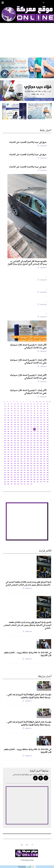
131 (18, 422)
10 (37, 402)
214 (15, 436)
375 (38, 461)
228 (15, 438)
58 (8, 411)
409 (12, 468)
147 (25, 425)
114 (8, 420)
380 (8, 463)
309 (5, 452)
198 (8, 434)
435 (5, 473)
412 (21, 468)
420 (48, 468)
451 (12, 475)
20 (21, 404)
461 (44, 475)
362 (41, 459)
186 (15, 431)
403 (38, 466)
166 (41, 427)
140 (48, 422)
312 (15, 452)
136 (34, 422)
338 (8, 457)
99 (5, 418)
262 (34, 443)
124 (41, 420)
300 (21, 450)
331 (31, 454)
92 (28, 415)
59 (12, 411)
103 (18, 418)
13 (47, 402)
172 (15, 429)
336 (48, 454)
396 (15, 466)
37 (31, 406)
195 (44, 431)
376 (41, 461)
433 (44, 470)
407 (5, 468)
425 (18, 470)
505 (5, 484)
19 (18, 404)
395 (12, 466)
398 (21, 466)
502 (41, 482)
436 (8, 473)
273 (25, 445)
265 (44, 443)
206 (34, 434)
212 (8, 436)
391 (44, 463)
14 (50, 402)
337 (5, 457)
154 (48, 425)
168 (48, 427)
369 (18, 461)
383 (18, 463)
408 (8, 468)
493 (12, 482)
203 (25, 434)
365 (5, 461)
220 (34, 436)
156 (8, 427)
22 (28, 404)
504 (48, 482)
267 (5, 445)
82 (41, 413)
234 (34, 438)
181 (44, 429)
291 (38, 447)
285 (18, 447)
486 (34, 479)
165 (38, 427)
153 (44, 425)
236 (41, 438)
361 (38, 459)
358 (28, 459)
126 (48, 420)
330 (28, 454)
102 (15, 418)
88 (15, 415)
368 (15, 461)
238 (48, 438)
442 (28, 473)
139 (44, 422)
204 (28, 434)
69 (44, 411)
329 (25, 454)
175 (25, 429)
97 (44, 415)
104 (21, 418)
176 (28, 429)
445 (38, 473)
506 (8, 484)
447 (44, 473)
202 (21, 434)
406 (48, 466)
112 (48, 418)
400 (28, 466)
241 (12, 441)
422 (8, 470)
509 (18, 484)
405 (44, 466)
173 (18, 429)
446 (41, 473)
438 (15, 473)
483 (25, 479)
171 (12, 429)
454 (21, 475)
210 (48, 434)
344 (28, 457)
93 (31, 415)
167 (44, 427)
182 (48, 429)
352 (8, 459)
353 (12, 459)
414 (28, 468)
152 (41, 425)
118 (21, 420)
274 (28, 445)
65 (31, 411)
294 (48, 447)
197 (5, 434)
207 (38, 434)
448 (48, 473)
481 (18, 479)
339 (12, 457)
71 (5, 413)
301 (25, 450)
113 (5, 420)
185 (12, 431)
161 (25, 427)
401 (31, 466)
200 (15, 434)
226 (8, 438)
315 (25, 452)
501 (38, 482)
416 (34, 468)
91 (25, 415)
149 (31, 425)
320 (41, 452)
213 (12, 436)
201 (18, 434)
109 (38, 418)
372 (28, 461)
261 (31, 443)
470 (28, 477)
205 (31, 434)
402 (34, 466)
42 (48, 406)
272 (21, 445)
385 (25, 463)
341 (18, 457)
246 (28, 441)
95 (38, 415)
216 (21, 436)
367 (12, 461)
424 (15, 470)
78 (28, 413)
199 (12, 434)
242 (15, 441)
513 (31, 484)
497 (25, 482)
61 (18, 411)
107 (31, 418)
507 (12, 484)
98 (48, 415)
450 (8, 475)
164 (34, 427)
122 (34, 420)
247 (31, 441)
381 (12, 463)
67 (38, 411)
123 (38, 420)
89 (18, 415)
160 (21, 427)
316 (28, 452)
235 (38, 438)
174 (21, 429)
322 (48, 452)
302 (28, 450)
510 (21, 484)
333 (38, 454)
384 (21, 463)
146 (21, 425)
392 (48, 463)
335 (44, 454)
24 (34, 404)
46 (15, 409)
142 (8, 425)
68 (41, 411)
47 (18, 409)
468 (21, 477)
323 (5, 454)
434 (48, 470)
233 (31, 438)
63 (25, 411)
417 (38, 468)
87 (12, 415)
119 (25, 420)
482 (21, 479)
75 (18, 413)
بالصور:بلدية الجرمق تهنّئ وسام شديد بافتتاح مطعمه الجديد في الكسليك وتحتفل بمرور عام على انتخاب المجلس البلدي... (27, 625)
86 (8, 415)
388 (34, 463)
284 (15, 447)
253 (5, 443)
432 (41, 470)
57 (5, 411)
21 (25, 404)
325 (12, 454)
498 (28, 482)
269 (12, 445)
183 (5, 431)
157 (12, 427)
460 (41, 475)
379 (5, 463)
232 (28, 438)
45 (12, 409)
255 (12, 443)
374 (34, 461)
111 (44, 418)
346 (34, 457)
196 (48, 431)
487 (38, 479)
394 (8, 466)
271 (18, 445)
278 (41, 445)
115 (12, 420)
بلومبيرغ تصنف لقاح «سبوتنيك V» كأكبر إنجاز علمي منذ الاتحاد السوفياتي (28, 346)
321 (44, 452)
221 (38, 436)
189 (25, 431)
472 (34, 477)
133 (25, 422)
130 (15, 422)
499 (31, 482)
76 (21, 413)
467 (18, 477)
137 (38, 422)
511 (25, 484)
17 (12, 404)
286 (21, 447)
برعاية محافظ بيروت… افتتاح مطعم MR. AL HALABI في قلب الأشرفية (28, 654)
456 (28, 475)
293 (44, 447)
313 (18, 452)
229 (18, 438)
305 (38, 450)
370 (21, 461)
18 (15, 404)
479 (12, 479)
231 (25, 438)
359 (31, 459)
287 (25, 447)
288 (28, 447)
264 (41, 443)
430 (34, 470)
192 (34, 431)
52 (34, 409)
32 (15, 406)
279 (44, 445)
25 (38, 404)
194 (41, 431)
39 (38, 406)
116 (15, 420)
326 (15, 454)
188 (21, 431)
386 (28, 463)
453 (18, 475)
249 (38, 441)
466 (15, 477)
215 (18, 436)
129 (12, 422)
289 (31, 447)
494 (15, 482)
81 (38, 413)
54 (41, 409)
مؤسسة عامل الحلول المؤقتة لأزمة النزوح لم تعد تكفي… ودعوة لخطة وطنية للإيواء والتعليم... (28, 696)
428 (28, 470)
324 (8, 454)
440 (21, 473)
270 (15, 445)
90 (21, 415)
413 (25, 468)
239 (5, 441)
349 (44, 457)
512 (28, 484)
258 (21, 443)
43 (5, 409)
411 (18, 468)
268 (8, 445)
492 (8, 482)
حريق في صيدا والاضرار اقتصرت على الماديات (28, 142)
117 (18, 420)
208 (41, 434)
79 (31, 413)
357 (25, 459)
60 (15, 411)
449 (5, 475)
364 (48, 459)
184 (8, 431)
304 (34, 450)
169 (5, 429)
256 (15, 443)
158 (15, 427)
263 (38, 443)
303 (31, 450)
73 (12, 413)
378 (48, 461)
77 (25, 413)
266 (48, 443)
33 (18, 406)
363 (44, 459)
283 (12, 447)
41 (44, 406)
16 (8, 404)
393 (5, 466)
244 (21, 441)
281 (5, 447)
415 (31, 468)
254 (8, 443)
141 (5, 425)
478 (8, 479)
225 (5, 438)
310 (8, 452)
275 (31, 445)
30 (8, 406)
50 (28, 409)
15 (5, 404)
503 (44, 482)
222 (41, 436)
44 (8, 409)
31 (12, 406)
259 (25, 443)
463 (5, 477)
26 (41, 404)
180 (41, 429)
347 (38, 457)
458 (34, 475)
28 (48, 404)
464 (8, 477)
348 (41, 457)
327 (18, 454)
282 (8, 447)
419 (44, 468)
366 (8, 461)
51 (31, 409)
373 (31, 461)
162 (28, 427)
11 (40, 402)
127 (5, 422)
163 (31, 427)
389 (38, 463)
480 (15, 479)
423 (12, 470)
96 (41, 415)
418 (41, 468)
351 (5, 459)
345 (31, 457)
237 (44, 438)
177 (31, 429)
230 (21, 438)
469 (25, 477)
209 (44, 434)
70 (48, 411)
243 (18, 441)
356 (21, 459)
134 (28, 422)
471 (31, 477)
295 (5, 450)
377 (44, 461)
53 (38, 409)
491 (5, 482)
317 (31, 452)
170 (8, 429)
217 (25, 436)
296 (8, 450)
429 (31, 470)
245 (25, 441)
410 (15, 468)
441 (25, 473)
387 (31, 463)
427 (25, 470)
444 (34, 473)
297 (12, 450)
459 (38, 475)
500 (34, 482)
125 (44, 420)
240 (8, 441)
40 (41, 406)
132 (21, 422)
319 (38, 452)
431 (38, 470)
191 (31, 431)
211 (5, 436)
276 (34, 445)
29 (5, 406)
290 (34, 447)
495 (18, 482)
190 (28, 431)
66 (34, 411)
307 (44, 450)
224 (48, 436)
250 (41, 441)
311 (12, 452)
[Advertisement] (27, 42)
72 (8, 413)
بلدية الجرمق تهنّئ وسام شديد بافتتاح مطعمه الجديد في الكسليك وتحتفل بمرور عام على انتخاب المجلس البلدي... (28, 584)
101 (12, 418)
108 (34, 418)
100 (8, 418)
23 (31, 404)
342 (21, 457)
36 (28, 406)
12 (43, 402)
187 (18, 431)
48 (21, 409)
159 (18, 427)
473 (38, 477)
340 (15, 457)
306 (41, 450)
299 (18, 450)
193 (38, 431)
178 (34, 429)
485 (31, 479)
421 (5, 470)
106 (28, 418)
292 (41, 447)
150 (34, 425)
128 (8, 422)
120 (28, 420)
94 (34, 415)
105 (25, 418)
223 (44, 436)
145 (18, 425)
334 (41, 454)
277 (38, 445)
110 (41, 418)
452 (15, 475)
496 (21, 482)
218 (28, 436)
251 (44, 441)
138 (41, 422)
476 (48, 477)
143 (12, 425)
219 (31, 436)
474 (41, 477)
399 (25, 466)
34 (21, 406)
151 (38, 425)
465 (12, 477)
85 (5, 415)
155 (5, 427)
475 (44, 477)
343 (25, 457)
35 (25, 406)
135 (31, 422)
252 (48, 441)
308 (48, 450)
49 (25, 409)
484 (28, 479)
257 (18, 443)
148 (28, 425)
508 (15, 484)
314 (21, 452)
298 (15, 450)
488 (41, 479)
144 (15, 425)
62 (21, 411)
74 (15, 413)
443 (31, 473)
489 (44, 479)
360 (34, 459)
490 (48, 479)
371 (25, 461)
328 (21, 454)
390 (41, 463)
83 (44, 413)
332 (34, 454)
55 (44, 409)
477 (5, 479)
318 (34, 452)
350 (48, 457)
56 (48, 409)
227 (12, 438)
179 (38, 429)
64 (28, 411)
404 (41, 466)
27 (44, 404)
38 (34, 406)
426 (21, 470)
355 (18, 459)
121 (31, 420)
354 (15, 459)
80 (34, 413)
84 (48, 413)
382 (15, 463)
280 (48, 445)
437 (12, 473)
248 (34, 441)
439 (18, 473)
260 (28, 443)
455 (25, 475)
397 (18, 466)
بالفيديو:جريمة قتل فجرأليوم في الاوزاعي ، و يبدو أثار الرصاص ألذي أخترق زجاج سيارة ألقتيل (27, 263)
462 (48, 475)
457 (31, 475)
